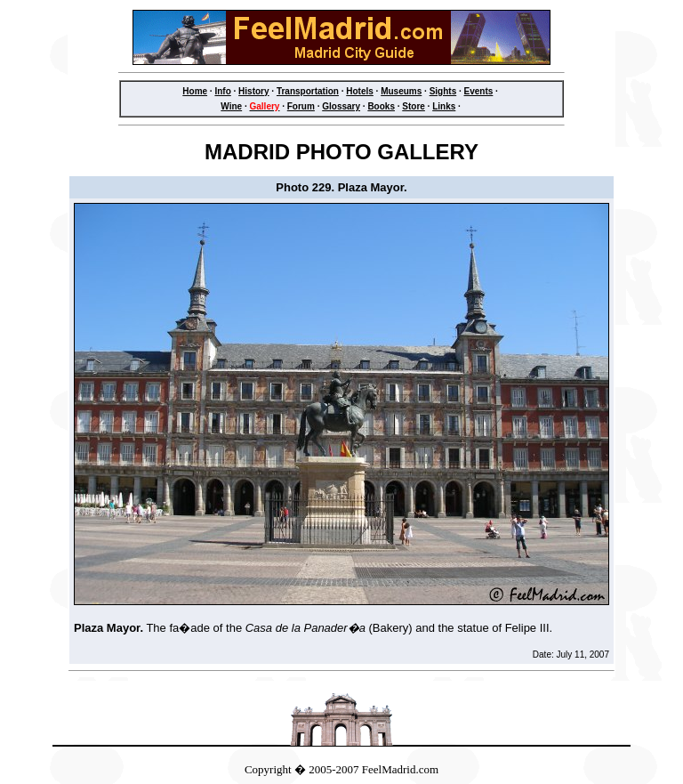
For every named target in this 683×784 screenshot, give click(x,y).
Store (414, 106)
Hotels (360, 91)
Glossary (341, 106)
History (253, 91)
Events (479, 91)
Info (222, 91)
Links (444, 106)
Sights (443, 91)
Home (195, 91)
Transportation (308, 91)
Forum (301, 106)
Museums (401, 91)
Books (381, 106)
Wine (231, 106)
